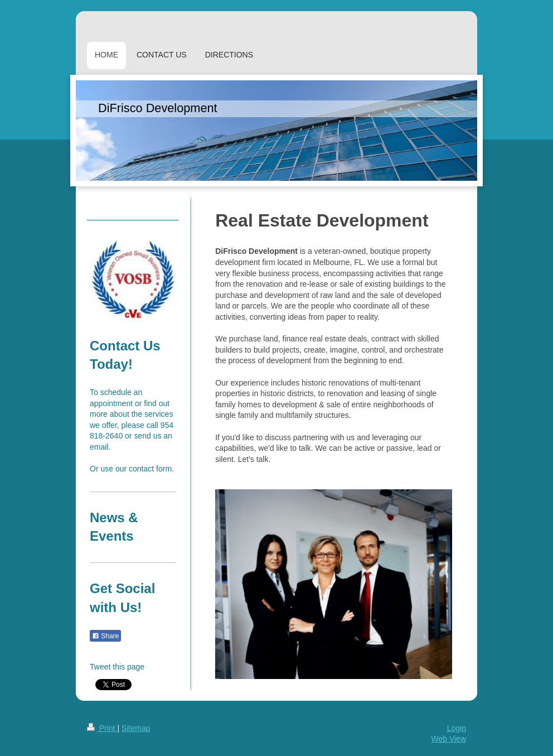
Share (105, 636)
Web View (448, 739)
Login (457, 728)
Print (102, 728)
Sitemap (136, 728)
